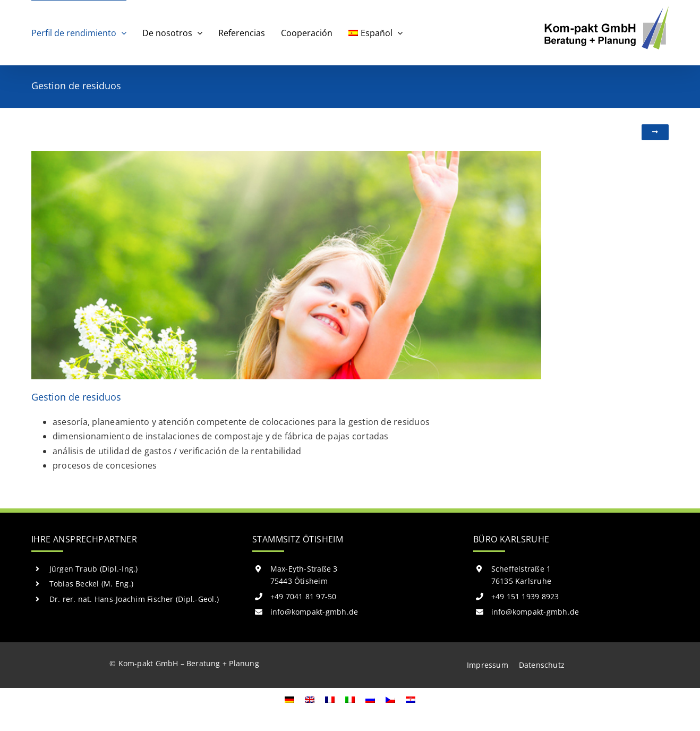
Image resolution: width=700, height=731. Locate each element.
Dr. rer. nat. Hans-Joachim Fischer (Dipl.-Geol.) (134, 599)
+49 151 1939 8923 (525, 596)
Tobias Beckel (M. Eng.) (92, 584)
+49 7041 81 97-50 (304, 596)
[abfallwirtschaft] (286, 155)
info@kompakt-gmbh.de (314, 612)
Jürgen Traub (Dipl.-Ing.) (94, 569)
